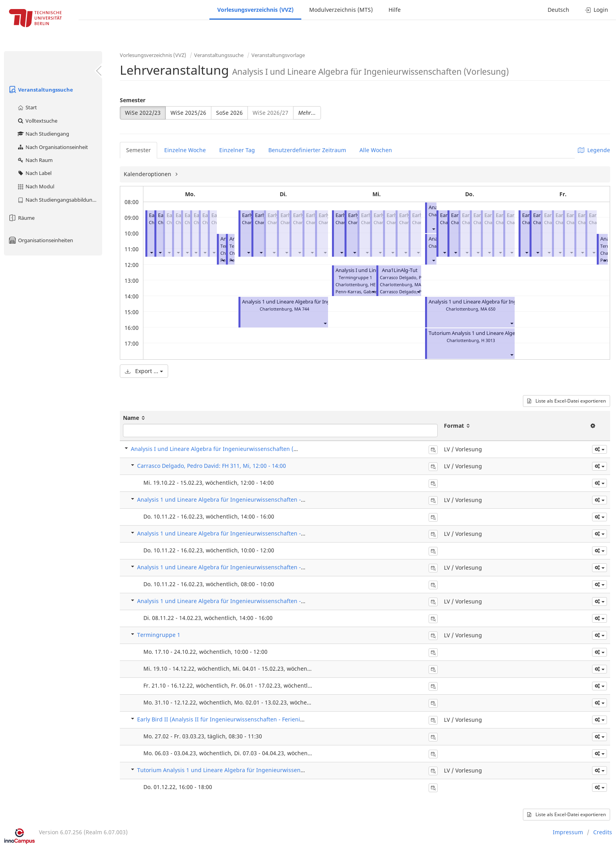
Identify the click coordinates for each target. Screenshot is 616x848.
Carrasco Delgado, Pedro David (412, 292)
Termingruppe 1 (159, 635)
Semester (133, 100)
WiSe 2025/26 (188, 113)
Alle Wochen (376, 150)
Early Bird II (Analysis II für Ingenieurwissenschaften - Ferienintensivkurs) (235, 719)
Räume (21, 218)
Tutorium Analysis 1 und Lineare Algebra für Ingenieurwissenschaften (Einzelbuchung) (253, 770)
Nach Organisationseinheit (52, 147)
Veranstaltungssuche (40, 90)
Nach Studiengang (43, 134)
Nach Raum (35, 160)
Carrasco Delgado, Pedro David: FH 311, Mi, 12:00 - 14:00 (212, 466)
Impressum (568, 832)
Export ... (144, 371)
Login (597, 10)
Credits (603, 832)
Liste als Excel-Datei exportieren (566, 401)
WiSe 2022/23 (143, 113)
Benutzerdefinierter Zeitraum (307, 150)
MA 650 (488, 309)
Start (27, 107)
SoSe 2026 (229, 113)
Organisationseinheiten (40, 240)
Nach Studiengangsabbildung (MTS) (60, 200)
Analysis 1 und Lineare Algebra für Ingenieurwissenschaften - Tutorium (324, 302)
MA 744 (302, 309)
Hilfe (395, 10)
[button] (151, 252)
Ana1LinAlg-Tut (400, 270)
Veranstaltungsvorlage (278, 55)
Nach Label (34, 173)
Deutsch (558, 10)
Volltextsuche (37, 121)
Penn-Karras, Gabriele (358, 292)
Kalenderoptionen (148, 174)
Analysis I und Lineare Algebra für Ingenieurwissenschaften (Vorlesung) (226, 449)
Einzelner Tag (237, 150)
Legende (594, 150)
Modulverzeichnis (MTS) (341, 10)
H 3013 (488, 340)
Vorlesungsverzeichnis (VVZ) (255, 10)
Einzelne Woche (185, 150)
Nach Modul (36, 186)
